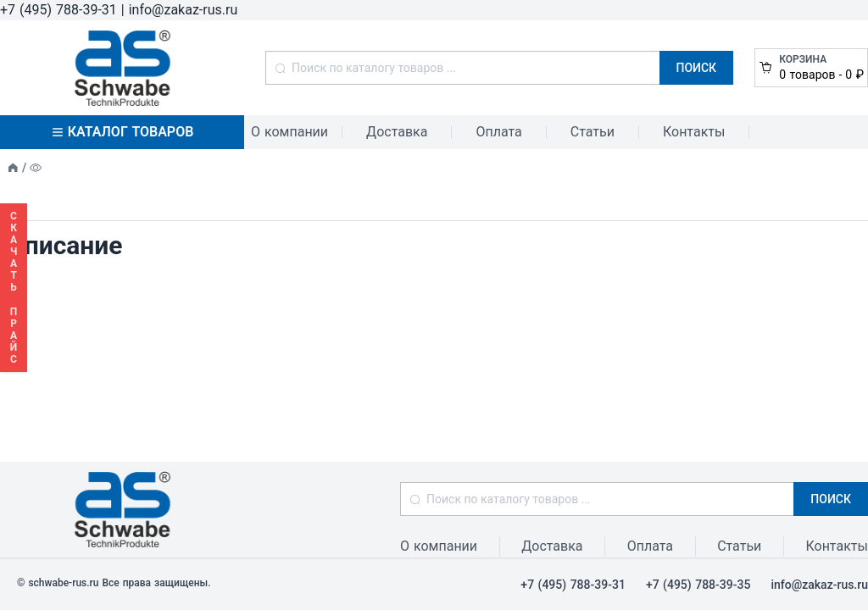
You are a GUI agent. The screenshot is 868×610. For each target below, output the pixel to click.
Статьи (593, 132)
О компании (289, 132)
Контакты (694, 132)
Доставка (397, 132)
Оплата (498, 132)
